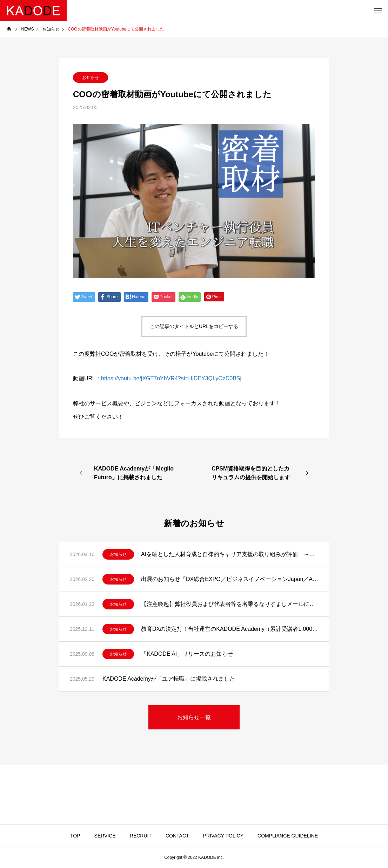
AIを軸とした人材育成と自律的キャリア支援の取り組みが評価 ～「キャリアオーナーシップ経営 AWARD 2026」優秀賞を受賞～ (230, 554)
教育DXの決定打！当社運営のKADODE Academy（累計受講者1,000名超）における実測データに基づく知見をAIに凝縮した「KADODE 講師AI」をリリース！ (230, 629)
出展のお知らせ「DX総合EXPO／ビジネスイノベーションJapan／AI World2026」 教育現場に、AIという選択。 (230, 579)
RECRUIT (141, 836)
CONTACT (177, 836)
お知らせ (91, 78)
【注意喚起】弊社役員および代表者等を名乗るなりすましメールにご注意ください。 (230, 604)
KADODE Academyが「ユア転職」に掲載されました (169, 679)
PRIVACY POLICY (223, 836)
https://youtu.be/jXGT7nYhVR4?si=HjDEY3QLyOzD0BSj (171, 378)
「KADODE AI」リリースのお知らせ (187, 654)
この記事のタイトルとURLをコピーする (194, 326)
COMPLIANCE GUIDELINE (288, 836)
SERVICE (105, 836)
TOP (75, 836)
